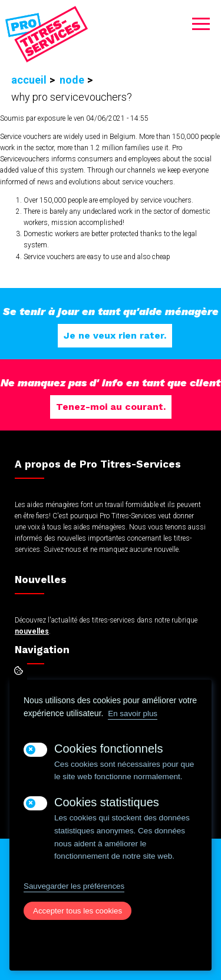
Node (72, 80)
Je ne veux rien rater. (115, 335)
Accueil (29, 80)
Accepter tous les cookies (77, 911)
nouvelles (32, 631)
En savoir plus (133, 714)
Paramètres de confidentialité (18, 671)
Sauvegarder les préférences (74, 886)
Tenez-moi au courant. (111, 407)
